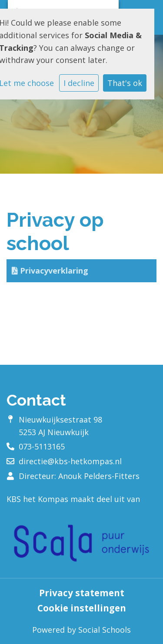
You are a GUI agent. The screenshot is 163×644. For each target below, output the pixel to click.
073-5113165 (42, 446)
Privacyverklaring (50, 271)
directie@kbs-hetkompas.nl (70, 461)
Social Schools (105, 630)
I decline (79, 83)
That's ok (125, 83)
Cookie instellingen (82, 608)
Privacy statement (82, 593)
